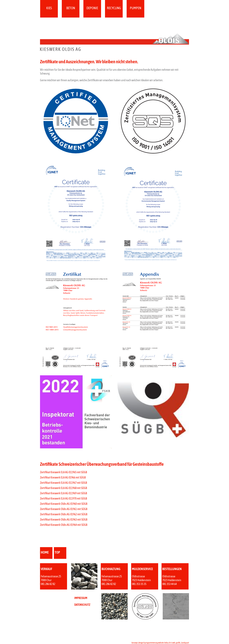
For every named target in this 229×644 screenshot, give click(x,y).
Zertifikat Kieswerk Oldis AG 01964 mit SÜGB (64, 525)
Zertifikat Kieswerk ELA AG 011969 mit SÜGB (63, 493)
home (45, 552)
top (57, 552)
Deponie (92, 8)
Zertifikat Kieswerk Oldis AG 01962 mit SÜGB (64, 514)
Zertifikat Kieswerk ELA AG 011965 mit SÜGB (63, 472)
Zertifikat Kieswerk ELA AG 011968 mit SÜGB (63, 488)
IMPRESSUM (81, 598)
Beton (71, 8)
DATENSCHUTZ (82, 605)
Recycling (114, 8)
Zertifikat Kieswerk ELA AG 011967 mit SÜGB (63, 483)
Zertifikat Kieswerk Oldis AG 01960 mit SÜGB (64, 504)
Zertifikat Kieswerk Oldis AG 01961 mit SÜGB (64, 509)
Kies (49, 8)
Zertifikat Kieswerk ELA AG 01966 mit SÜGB (63, 477)
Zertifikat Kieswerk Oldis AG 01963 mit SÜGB (64, 519)
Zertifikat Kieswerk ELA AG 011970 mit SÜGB (63, 498)
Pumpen (136, 8)
